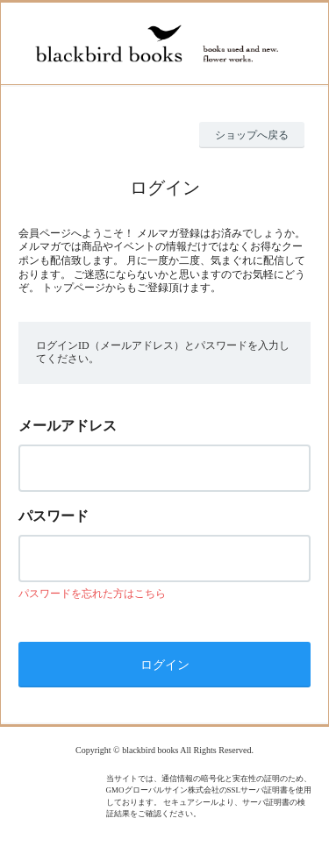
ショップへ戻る (252, 135)
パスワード (54, 516)
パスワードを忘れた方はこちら (92, 594)
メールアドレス (68, 426)
